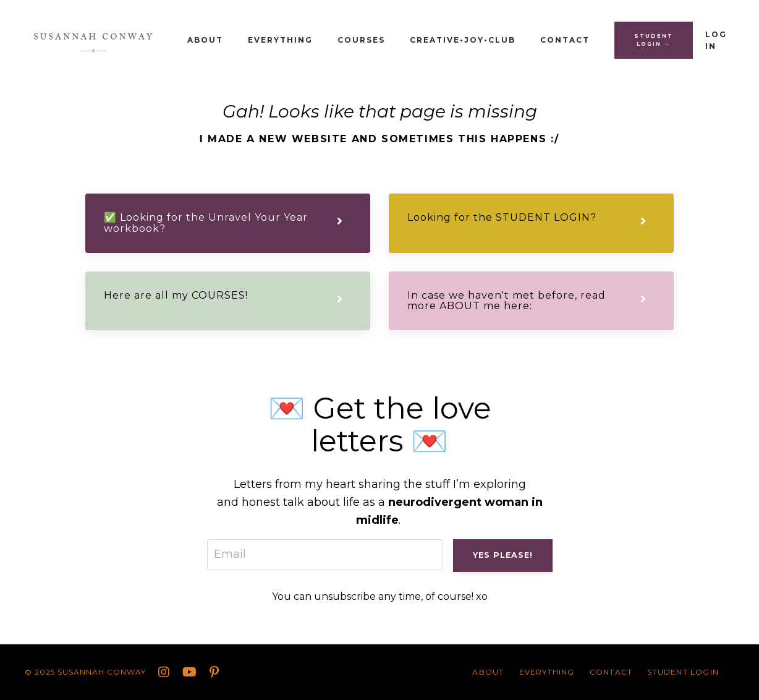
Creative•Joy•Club (463, 40)
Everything (280, 40)
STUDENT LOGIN (683, 672)
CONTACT (565, 40)
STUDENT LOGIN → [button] (654, 40)
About (205, 40)
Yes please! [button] (503, 555)
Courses (361, 40)
